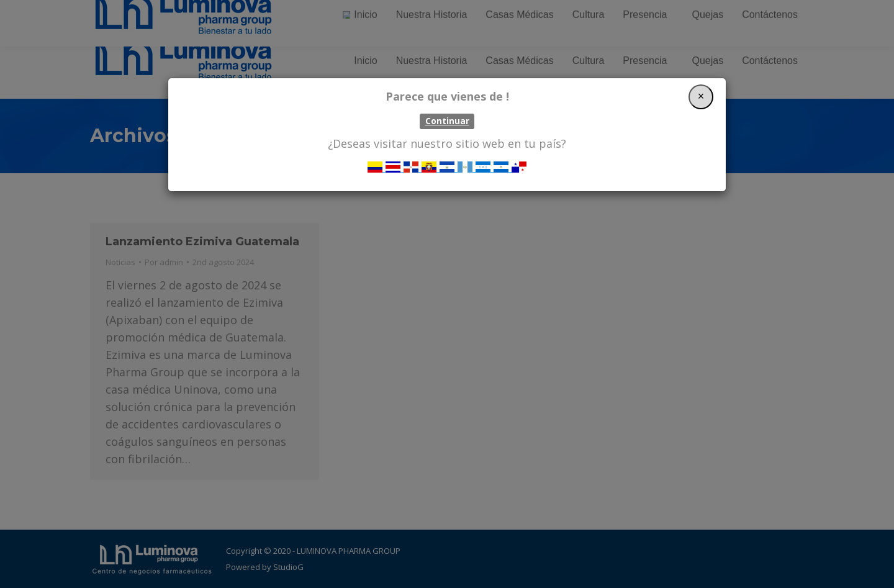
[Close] (701, 97)
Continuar (447, 121)
